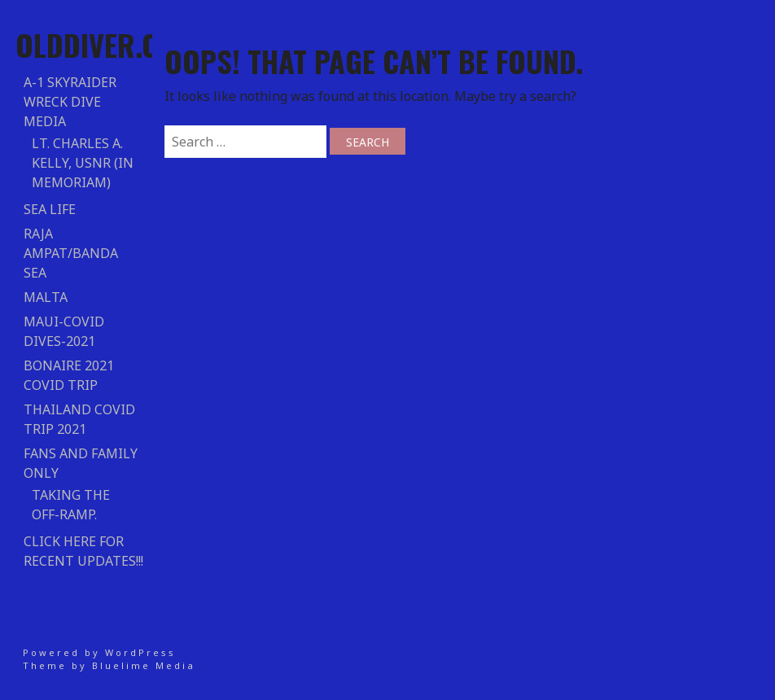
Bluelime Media (144, 665)
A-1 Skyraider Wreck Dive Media (70, 102)
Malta (46, 297)
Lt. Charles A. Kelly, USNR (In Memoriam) (83, 163)
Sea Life (50, 209)
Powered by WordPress (99, 652)
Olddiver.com (106, 44)
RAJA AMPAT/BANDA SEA (71, 253)
